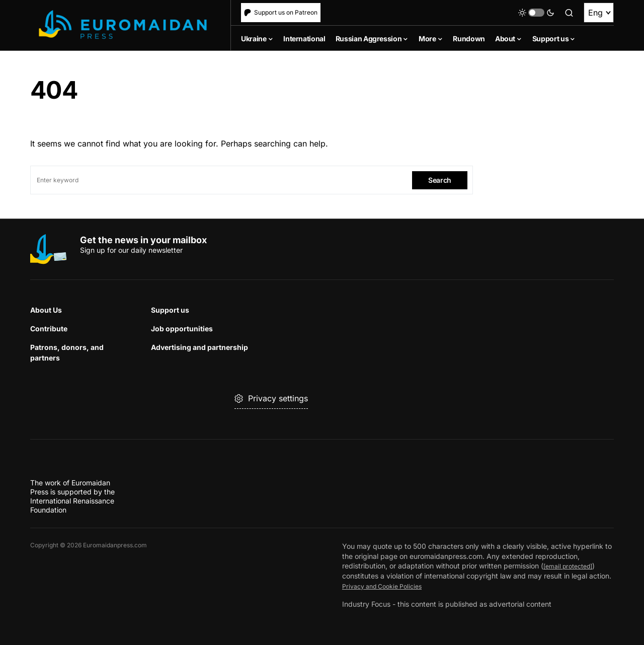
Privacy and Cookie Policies (387, 586)
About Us (46, 310)
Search (440, 180)
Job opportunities (182, 329)
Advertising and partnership (199, 347)
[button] (536, 13)
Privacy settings (271, 398)
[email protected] (572, 566)
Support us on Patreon (281, 12)
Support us (170, 310)
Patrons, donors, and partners (67, 352)
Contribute (49, 329)
